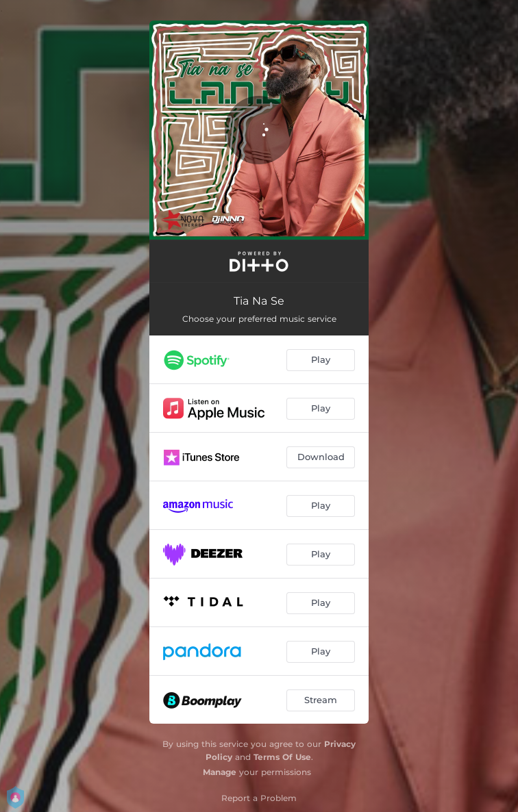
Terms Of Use (282, 757)
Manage (220, 772)
